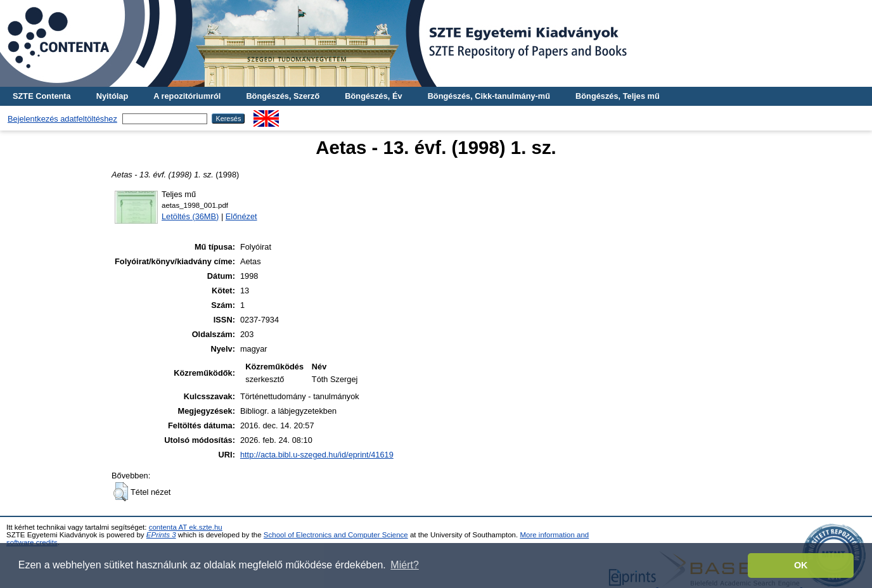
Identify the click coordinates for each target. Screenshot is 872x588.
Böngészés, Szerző (283, 96)
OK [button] (801, 565)
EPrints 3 (161, 535)
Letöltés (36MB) (190, 216)
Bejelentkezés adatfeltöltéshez (62, 119)
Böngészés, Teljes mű (618, 96)
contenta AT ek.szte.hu (186, 527)
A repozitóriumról (187, 96)
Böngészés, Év (373, 96)
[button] (121, 492)
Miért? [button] (404, 565)
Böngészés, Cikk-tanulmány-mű (489, 96)
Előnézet (241, 216)
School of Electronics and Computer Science (336, 535)
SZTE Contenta (42, 96)
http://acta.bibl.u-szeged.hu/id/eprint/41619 (317, 455)
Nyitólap (112, 96)
